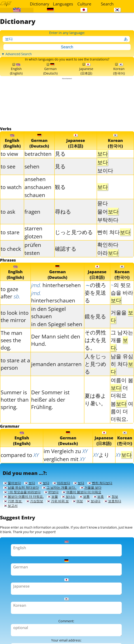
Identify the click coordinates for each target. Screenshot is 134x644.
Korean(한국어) (119, 86)
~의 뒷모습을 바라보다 (29, 535)
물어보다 (15, 515)
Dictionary (39, 4)
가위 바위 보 (46, 554)
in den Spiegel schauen (48, 336)
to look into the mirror (15, 340)
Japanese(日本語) (86, 86)
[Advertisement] (67, 122)
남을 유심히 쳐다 (122, 387)
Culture (84, 4)
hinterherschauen (53, 320)
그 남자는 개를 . (122, 363)
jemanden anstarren (56, 387)
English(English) (16, 86)
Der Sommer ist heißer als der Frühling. (50, 423)
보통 (52, 547)
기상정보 (15, 554)
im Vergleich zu (66, 476)
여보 (73, 554)
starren (33, 249)
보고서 (15, 560)
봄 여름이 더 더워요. (122, 434)
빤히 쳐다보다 (20, 522)
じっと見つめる (74, 253)
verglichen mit (64, 484)
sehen (32, 187)
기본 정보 (113, 547)
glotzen (33, 257)
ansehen (35, 200)
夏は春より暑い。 (95, 423)
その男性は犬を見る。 (95, 363)
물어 (108, 232)
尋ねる (63, 232)
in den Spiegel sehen (57, 347)
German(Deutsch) (51, 86)
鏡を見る (95, 339)
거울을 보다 (71, 528)
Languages (62, 4)
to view (9, 175)
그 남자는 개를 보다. (27, 528)
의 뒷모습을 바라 (122, 316)
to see (8, 187)
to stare (10, 253)
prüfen (33, 266)
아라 (108, 274)
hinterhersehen (56, 308)
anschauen (38, 208)
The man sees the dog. (11, 363)
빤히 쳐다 (114, 253)
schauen (35, 216)
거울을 (122, 339)
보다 (38, 515)
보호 (70, 547)
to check (11, 270)
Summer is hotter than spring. (15, 423)
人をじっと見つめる (95, 387)
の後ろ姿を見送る (95, 316)
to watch (11, 208)
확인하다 (108, 266)
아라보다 (80, 515)
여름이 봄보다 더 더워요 (31, 541)
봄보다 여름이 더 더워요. (91, 541)
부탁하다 (108, 241)
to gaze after (10, 316)
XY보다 (69, 535)
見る (60, 175)
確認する (66, 270)
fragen (32, 233)
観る (60, 208)
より (101, 480)
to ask (8, 233)
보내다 (94, 554)
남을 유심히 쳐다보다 (66, 522)
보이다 (105, 191)
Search (107, 4)
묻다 (103, 224)
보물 (10, 547)
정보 (89, 547)
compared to (20, 480)
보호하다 (119, 554)
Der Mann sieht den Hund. (56, 363)
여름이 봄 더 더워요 (122, 411)
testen (32, 274)
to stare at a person (15, 387)
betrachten (38, 175)
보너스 (31, 547)
